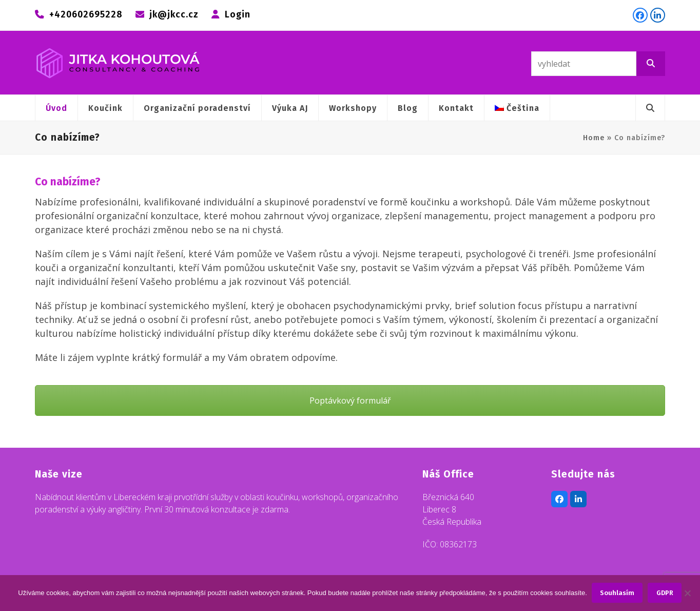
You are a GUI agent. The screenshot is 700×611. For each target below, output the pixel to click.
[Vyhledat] (651, 64)
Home (594, 138)
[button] (650, 108)
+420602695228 (86, 15)
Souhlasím (618, 593)
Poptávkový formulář (350, 400)
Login (238, 15)
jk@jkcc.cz (174, 15)
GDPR (665, 593)
